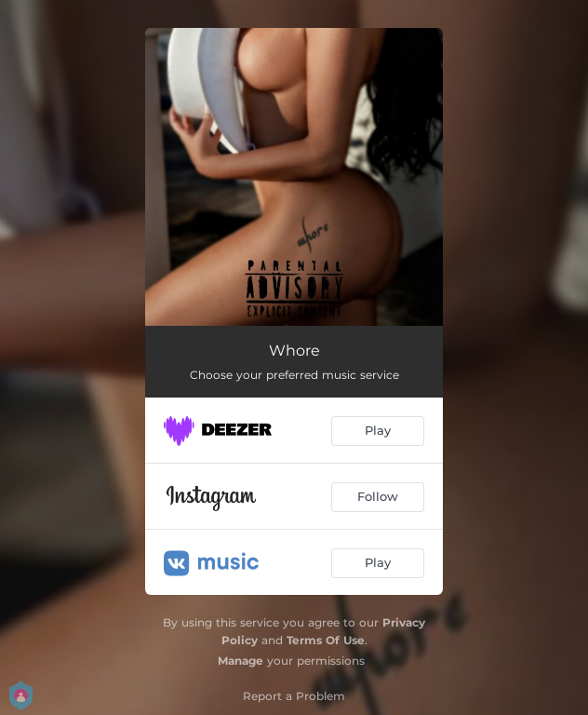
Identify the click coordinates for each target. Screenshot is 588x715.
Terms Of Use (326, 640)
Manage (241, 661)
